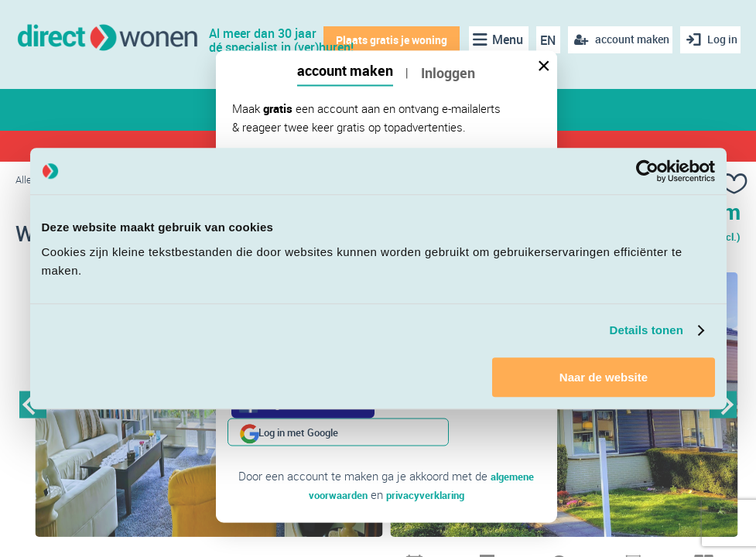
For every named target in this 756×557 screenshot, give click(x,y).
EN (542, 40)
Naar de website (604, 377)
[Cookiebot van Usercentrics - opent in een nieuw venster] (647, 171)
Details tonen (647, 330)
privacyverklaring (428, 466)
